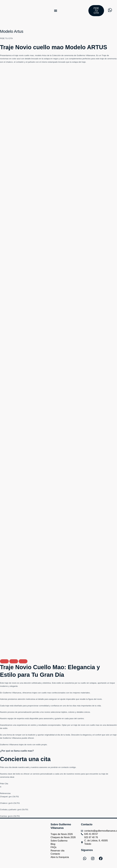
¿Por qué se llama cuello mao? (18, 751)
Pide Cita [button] (4, 783)
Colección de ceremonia (63, 55)
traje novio (19, 55)
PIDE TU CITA (6, 38)
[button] (56, 11)
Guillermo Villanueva (86, 55)
